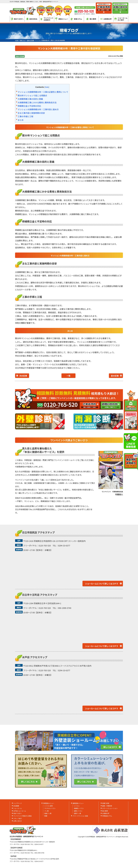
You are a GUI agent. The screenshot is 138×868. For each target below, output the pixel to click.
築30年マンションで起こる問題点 (32, 95)
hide (47, 87)
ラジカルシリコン (50, 808)
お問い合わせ (18, 821)
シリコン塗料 (49, 806)
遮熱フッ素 (77, 813)
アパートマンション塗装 (80, 816)
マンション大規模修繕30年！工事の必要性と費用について (43, 92)
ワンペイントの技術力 (47, 19)
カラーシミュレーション (110, 808)
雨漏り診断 (106, 803)
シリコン (77, 806)
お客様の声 (106, 19)
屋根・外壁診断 (107, 806)
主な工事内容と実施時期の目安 (31, 113)
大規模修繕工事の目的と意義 (30, 99)
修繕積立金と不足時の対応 (29, 106)
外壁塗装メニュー (49, 803)
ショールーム (18, 808)
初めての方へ (17, 19)
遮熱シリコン (78, 811)
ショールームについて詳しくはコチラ (102, 584)
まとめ (21, 120)
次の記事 (23, 376)
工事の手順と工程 (25, 116)
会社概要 (16, 806)
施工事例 (91, 19)
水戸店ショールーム (20, 811)
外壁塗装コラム (107, 816)
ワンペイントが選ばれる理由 (22, 816)
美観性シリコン (79, 808)
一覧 (68, 376)
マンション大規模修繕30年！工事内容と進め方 (38, 109)
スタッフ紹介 (18, 818)
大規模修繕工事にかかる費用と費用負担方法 (37, 102)
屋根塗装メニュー (78, 803)
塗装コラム (76, 19)
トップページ (18, 803)
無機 (46, 816)
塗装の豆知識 (20, 56)
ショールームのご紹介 (121, 19)
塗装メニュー (62, 19)
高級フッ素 (48, 813)
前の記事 (115, 376)
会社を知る (32, 19)
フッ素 (47, 811)
